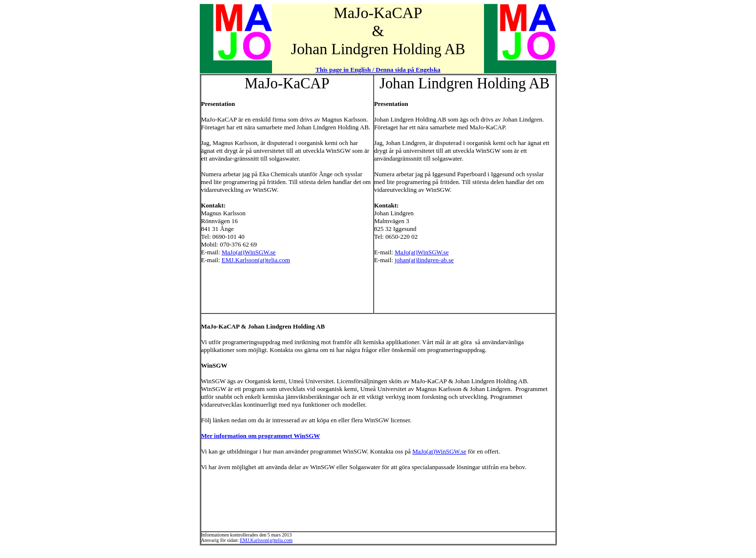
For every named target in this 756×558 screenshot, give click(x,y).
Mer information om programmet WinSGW (261, 436)
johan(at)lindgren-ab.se (424, 260)
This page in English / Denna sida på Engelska (378, 70)
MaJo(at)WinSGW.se (249, 252)
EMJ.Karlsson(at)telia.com (256, 260)
